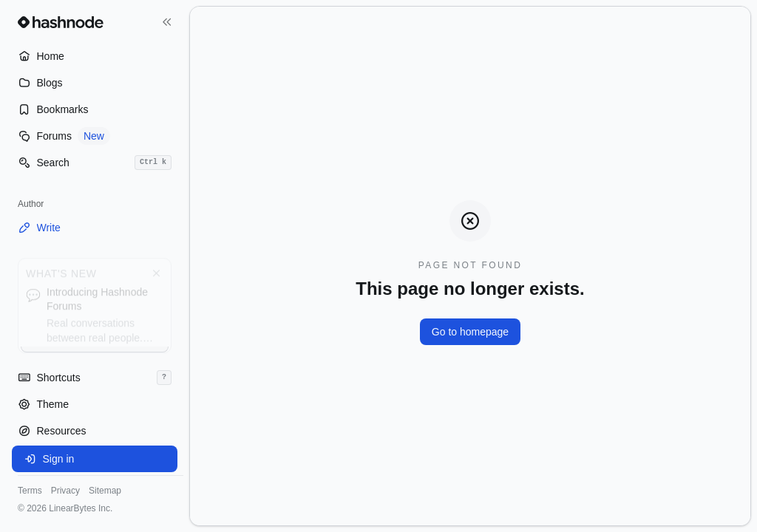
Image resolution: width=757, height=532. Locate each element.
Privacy (65, 491)
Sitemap (105, 491)
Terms (30, 491)
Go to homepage (470, 332)
